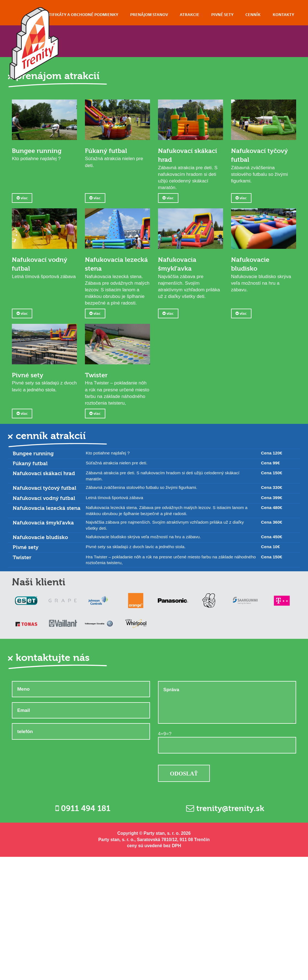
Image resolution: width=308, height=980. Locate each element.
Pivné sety (222, 14)
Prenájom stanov (149, 14)
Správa (227, 764)
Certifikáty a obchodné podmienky (80, 14)
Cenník (253, 14)
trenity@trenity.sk (225, 870)
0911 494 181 (83, 870)
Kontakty (283, 14)
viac (22, 198)
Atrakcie (190, 14)
